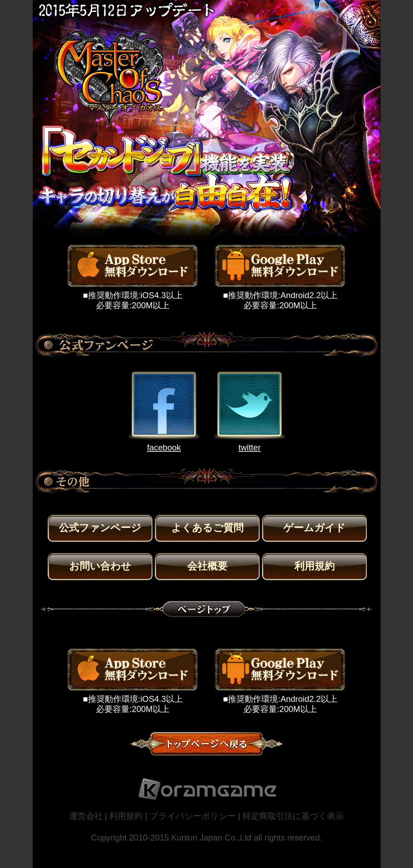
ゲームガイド (314, 528)
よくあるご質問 (207, 528)
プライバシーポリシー (193, 816)
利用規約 (315, 566)
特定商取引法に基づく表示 (293, 816)
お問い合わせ (100, 566)
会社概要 (207, 566)
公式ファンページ (100, 528)
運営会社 (86, 816)
